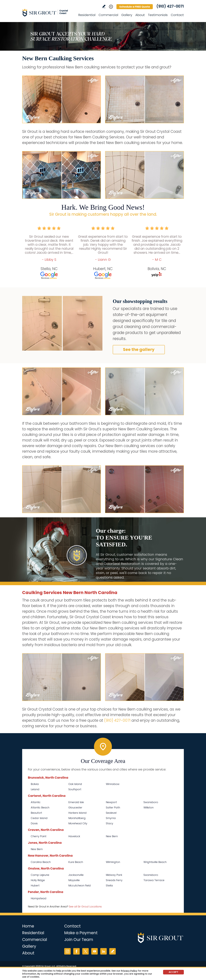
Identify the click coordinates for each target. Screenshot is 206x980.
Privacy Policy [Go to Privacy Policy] (129, 971)
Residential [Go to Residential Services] (87, 15)
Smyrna (111, 818)
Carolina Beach (41, 862)
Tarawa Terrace (154, 880)
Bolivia (35, 784)
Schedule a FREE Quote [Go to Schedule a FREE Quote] (135, 7)
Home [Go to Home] (28, 926)
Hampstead (39, 898)
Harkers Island (77, 813)
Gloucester (75, 807)
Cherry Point (39, 836)
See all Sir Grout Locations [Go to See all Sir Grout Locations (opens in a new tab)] (85, 907)
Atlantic (36, 802)
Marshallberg (77, 818)
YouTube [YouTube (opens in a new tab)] (94, 951)
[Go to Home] (48, 13)
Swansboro (151, 802)
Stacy (110, 823)
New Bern (112, 836)
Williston (148, 807)
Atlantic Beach (40, 807)
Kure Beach (76, 862)
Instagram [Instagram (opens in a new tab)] (67, 951)
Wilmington (113, 862)
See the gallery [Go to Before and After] (139, 350)
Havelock (74, 836)
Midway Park (114, 875)
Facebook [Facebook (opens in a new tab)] (76, 951)
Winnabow (113, 784)
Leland (35, 789)
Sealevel (111, 813)
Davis (34, 823)
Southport (75, 789)
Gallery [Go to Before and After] (127, 15)
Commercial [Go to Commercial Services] (108, 15)
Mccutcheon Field (80, 885)
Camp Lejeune (40, 875)
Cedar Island (39, 818)
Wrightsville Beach (155, 862)
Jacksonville (76, 875)
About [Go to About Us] (140, 15)
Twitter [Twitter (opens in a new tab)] (85, 951)
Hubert (35, 885)
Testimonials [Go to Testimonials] (158, 15)
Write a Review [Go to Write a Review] (104, 6)
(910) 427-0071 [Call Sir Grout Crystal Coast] (170, 6)
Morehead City (78, 823)
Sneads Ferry (114, 880)
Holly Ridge (38, 880)
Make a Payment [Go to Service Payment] (81, 933)
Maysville (74, 880)
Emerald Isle (76, 802)
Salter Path (113, 807)
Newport (111, 802)
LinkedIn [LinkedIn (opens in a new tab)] (104, 951)
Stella (109, 885)
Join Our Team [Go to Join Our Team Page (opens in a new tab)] (79, 940)
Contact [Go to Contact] (177, 15)
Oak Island (75, 784)
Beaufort (36, 813)
